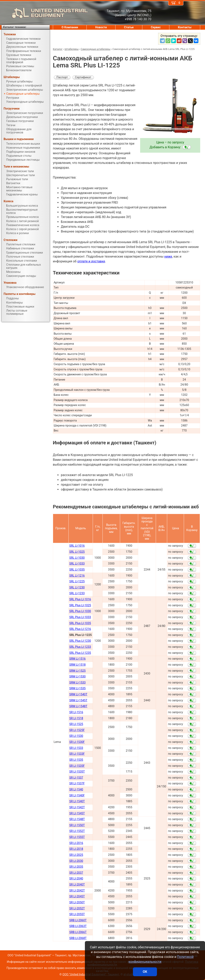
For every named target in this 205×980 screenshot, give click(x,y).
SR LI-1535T (77, 772)
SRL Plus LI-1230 (80, 641)
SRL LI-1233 (77, 593)
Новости (101, 27)
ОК (145, 972)
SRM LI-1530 (77, 677)
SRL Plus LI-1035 (80, 623)
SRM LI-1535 (77, 688)
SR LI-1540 (76, 790)
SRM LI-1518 (77, 665)
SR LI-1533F (77, 754)
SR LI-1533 (76, 748)
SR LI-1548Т (77, 819)
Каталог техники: (15, 27)
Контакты (185, 27)
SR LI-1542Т (77, 807)
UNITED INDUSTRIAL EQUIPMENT (45, 13)
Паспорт (62, 77)
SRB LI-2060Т (78, 920)
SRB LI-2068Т (78, 938)
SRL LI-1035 (77, 570)
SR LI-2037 (76, 873)
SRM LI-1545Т (78, 700)
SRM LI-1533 (77, 683)
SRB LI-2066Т (78, 932)
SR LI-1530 (76, 736)
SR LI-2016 (76, 843)
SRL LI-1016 (77, 546)
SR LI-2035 (76, 867)
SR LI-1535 (76, 760)
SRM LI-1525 (77, 671)
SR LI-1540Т (77, 801)
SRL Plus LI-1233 (80, 647)
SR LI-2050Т (77, 902)
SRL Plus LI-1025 (80, 605)
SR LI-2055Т (77, 914)
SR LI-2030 (76, 861)
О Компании (70, 27)
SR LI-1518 (76, 718)
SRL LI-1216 (77, 576)
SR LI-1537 (76, 778)
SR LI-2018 (76, 849)
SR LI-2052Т (77, 908)
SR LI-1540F (77, 796)
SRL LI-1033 (77, 564)
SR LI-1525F (77, 730)
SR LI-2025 (76, 855)
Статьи (129, 27)
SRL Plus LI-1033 (80, 617)
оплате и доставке (91, 261)
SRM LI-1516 (77, 659)
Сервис (156, 27)
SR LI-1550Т (77, 825)
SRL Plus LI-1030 (80, 611)
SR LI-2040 (76, 879)
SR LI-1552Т (77, 831)
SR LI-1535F (77, 766)
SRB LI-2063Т (78, 926)
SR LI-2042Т (77, 891)
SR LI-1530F (77, 742)
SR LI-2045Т (77, 896)
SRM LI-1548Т (78, 706)
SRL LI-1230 (77, 587)
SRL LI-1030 (77, 558)
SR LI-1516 (76, 712)
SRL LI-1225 (77, 581)
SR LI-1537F (77, 783)
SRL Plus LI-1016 (80, 599)
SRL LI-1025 (77, 552)
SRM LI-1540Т (78, 694)
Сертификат (83, 77)
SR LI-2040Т (77, 885)
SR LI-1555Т (77, 837)
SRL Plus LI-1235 (80, 653)
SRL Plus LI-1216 (80, 629)
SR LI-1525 (76, 724)
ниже (168, 256)
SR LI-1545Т (77, 813)
